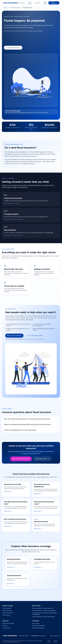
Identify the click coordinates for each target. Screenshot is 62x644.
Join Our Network (55, 636)
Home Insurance (7, 611)
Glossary (5, 626)
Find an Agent (6, 628)
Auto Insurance (7, 608)
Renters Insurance (8, 613)
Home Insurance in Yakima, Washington (44, 617)
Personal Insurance (15, 8)
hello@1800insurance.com (38, 636)
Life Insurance (6, 615)
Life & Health (31, 3)
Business (38, 3)
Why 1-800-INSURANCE (39, 626)
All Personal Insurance (38, 628)
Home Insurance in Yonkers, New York (43, 608)
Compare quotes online (35, 336)
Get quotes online (42, 459)
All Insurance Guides (8, 623)
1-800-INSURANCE (10, 3)
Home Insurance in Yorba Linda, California (44, 611)
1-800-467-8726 (23, 636)
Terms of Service (56, 641)
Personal (23, 3)
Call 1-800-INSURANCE (14, 336)
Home (6, 8)
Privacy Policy (49, 641)
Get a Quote (45, 3)
